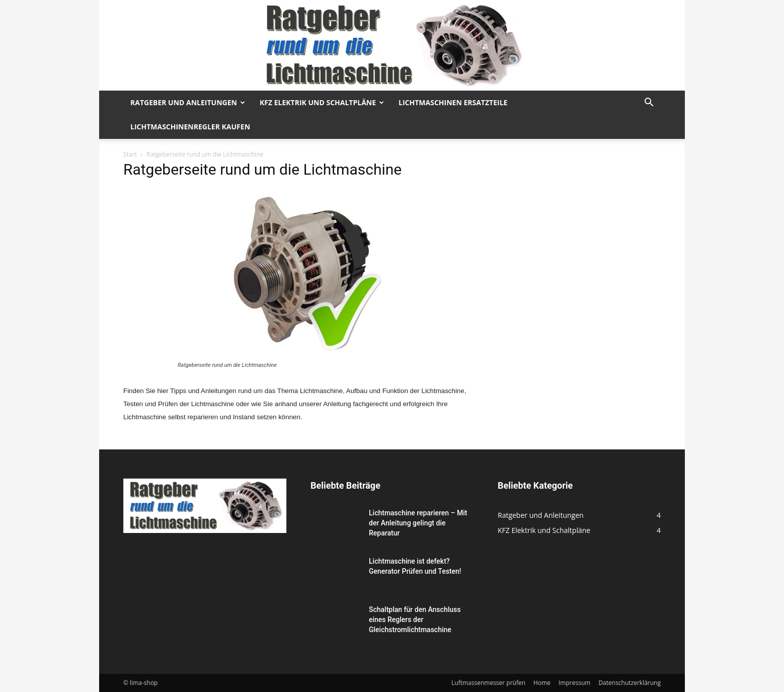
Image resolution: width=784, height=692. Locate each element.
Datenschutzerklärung (630, 683)
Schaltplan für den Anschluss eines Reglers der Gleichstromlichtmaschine (415, 620)
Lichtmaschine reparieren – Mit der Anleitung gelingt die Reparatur (418, 523)
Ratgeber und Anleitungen (188, 102)
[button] (649, 103)
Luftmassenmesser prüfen (488, 683)
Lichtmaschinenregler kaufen (190, 127)
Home (542, 683)
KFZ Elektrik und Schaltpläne (322, 102)
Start (130, 154)
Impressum (574, 683)
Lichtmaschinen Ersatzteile (453, 102)
